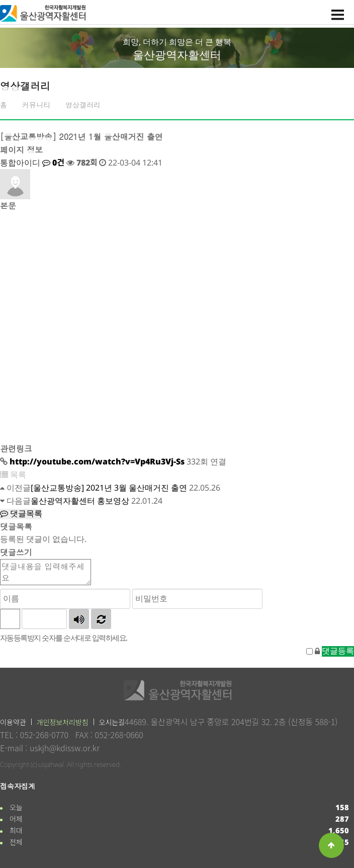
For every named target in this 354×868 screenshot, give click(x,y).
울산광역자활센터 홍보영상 (80, 501)
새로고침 (101, 619)
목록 (13, 475)
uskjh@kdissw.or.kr (65, 748)
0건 (53, 163)
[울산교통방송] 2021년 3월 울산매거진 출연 (109, 488)
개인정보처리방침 (63, 722)
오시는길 (112, 722)
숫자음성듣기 (79, 619)
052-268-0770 (44, 735)
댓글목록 (21, 514)
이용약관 (13, 722)
